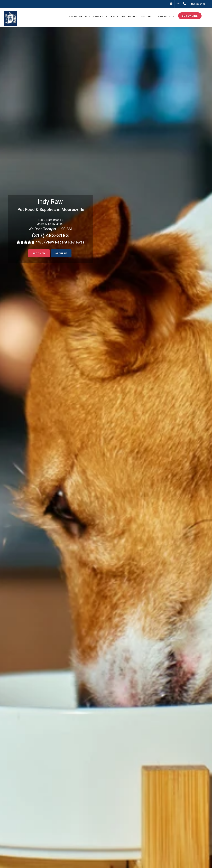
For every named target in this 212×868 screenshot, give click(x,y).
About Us (62, 253)
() (64, 242)
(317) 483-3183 (50, 235)
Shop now (38, 253)
